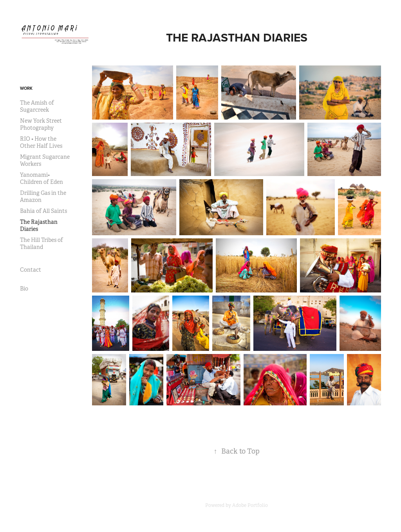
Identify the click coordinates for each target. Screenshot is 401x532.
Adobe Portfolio (250, 505)
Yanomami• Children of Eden (42, 178)
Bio (24, 289)
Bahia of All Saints (43, 211)
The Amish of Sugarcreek (37, 106)
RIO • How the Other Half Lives (41, 142)
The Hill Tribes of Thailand (42, 243)
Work (26, 88)
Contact (31, 270)
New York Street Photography (41, 124)
